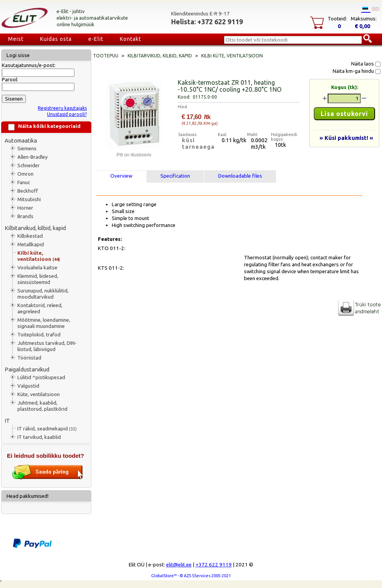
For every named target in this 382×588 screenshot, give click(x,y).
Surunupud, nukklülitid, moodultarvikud (43, 294)
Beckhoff (28, 191)
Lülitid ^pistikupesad (41, 377)
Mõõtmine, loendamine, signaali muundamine (44, 323)
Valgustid (28, 386)
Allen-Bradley (33, 157)
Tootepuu (106, 56)
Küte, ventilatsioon (39, 394)
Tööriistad (29, 358)
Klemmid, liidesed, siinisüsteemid (38, 279)
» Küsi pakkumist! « (346, 138)
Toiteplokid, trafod (39, 335)
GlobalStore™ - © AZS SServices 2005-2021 (191, 576)
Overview (121, 176)
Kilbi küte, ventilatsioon (39, 256)
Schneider (29, 165)
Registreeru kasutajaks (62, 108)
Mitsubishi (29, 199)
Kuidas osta (56, 39)
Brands (25, 216)
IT (7, 421)
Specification (175, 176)
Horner (25, 208)
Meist (16, 39)
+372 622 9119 (214, 565)
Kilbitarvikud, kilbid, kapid (35, 228)
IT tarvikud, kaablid (39, 437)
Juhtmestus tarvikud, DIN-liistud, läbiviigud (47, 346)
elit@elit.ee (179, 565)
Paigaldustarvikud (27, 369)
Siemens (27, 149)
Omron (25, 174)
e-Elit (96, 39)
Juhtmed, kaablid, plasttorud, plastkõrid (42, 406)
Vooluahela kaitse (37, 268)
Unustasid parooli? (67, 114)
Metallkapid (31, 244)
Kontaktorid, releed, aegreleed (40, 308)
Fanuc (24, 182)
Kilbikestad (30, 236)
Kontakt (130, 39)
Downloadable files (240, 176)
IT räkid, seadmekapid (47, 429)
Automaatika (21, 140)
